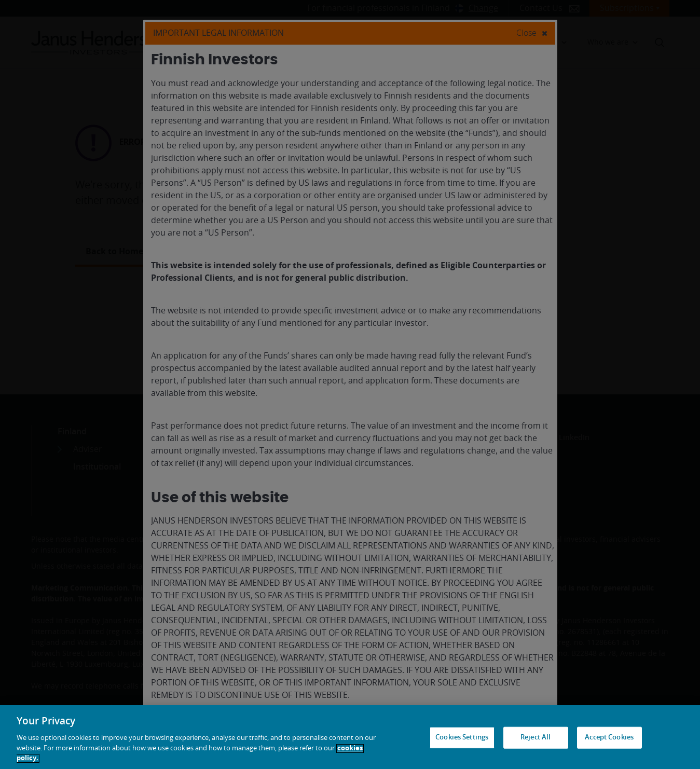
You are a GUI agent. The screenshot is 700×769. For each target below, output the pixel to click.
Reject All (536, 738)
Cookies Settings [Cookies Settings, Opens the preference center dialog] (462, 738)
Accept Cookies (609, 738)
